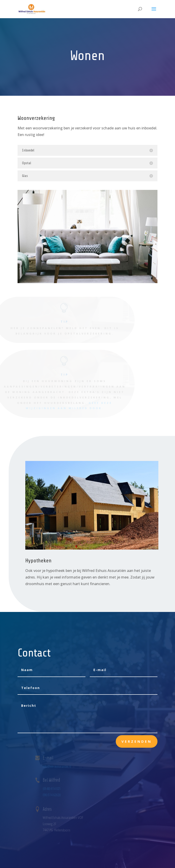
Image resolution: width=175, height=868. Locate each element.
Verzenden (137, 741)
